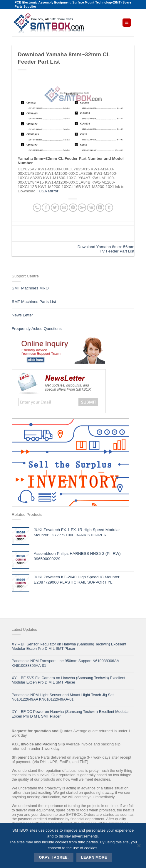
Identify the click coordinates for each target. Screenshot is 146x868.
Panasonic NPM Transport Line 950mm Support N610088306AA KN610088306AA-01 (65, 663)
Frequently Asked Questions (37, 329)
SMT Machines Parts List (34, 302)
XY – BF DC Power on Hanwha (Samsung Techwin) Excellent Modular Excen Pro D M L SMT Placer (70, 714)
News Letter (22, 315)
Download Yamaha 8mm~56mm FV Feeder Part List (106, 249)
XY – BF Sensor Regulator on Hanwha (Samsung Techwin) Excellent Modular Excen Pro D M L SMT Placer (69, 646)
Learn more (94, 857)
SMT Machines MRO (30, 288)
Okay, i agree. (54, 857)
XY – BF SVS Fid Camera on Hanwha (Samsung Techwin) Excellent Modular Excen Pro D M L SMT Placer (68, 680)
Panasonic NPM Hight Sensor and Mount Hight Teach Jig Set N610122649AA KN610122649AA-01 (63, 697)
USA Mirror (48, 191)
